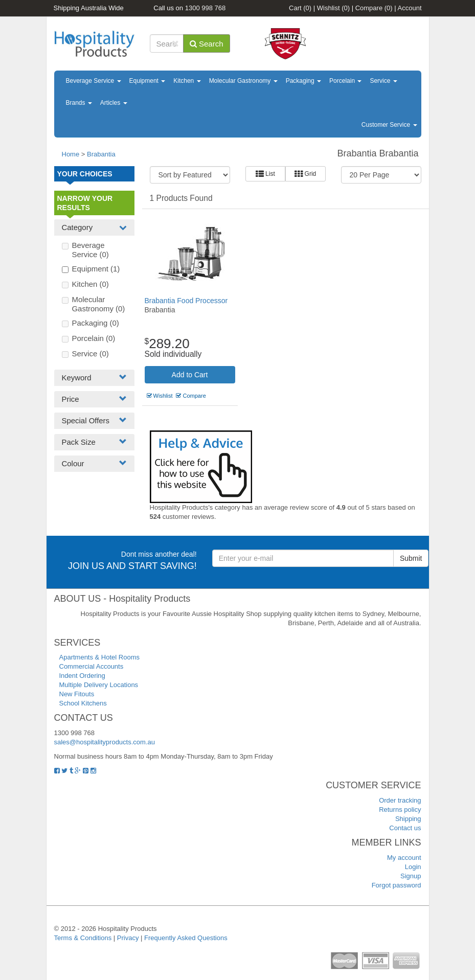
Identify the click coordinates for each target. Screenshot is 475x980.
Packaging (303, 81)
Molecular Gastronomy (243, 81)
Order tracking (400, 800)
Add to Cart (190, 375)
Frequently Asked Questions (186, 938)
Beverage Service (94, 81)
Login (413, 867)
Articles (114, 103)
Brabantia (101, 154)
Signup (411, 876)
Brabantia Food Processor (186, 301)
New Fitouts (77, 694)
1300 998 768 (206, 8)
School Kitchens (83, 703)
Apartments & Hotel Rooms (100, 657)
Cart (300, 8)
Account (410, 8)
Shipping (408, 819)
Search (207, 44)
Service (383, 81)
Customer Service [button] (389, 125)
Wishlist (333, 8)
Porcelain (345, 81)
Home (71, 154)
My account (404, 858)
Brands (79, 103)
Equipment (148, 81)
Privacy (128, 938)
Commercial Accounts (92, 666)
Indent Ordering (82, 676)
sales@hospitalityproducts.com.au (105, 742)
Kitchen (187, 81)
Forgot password (397, 885)
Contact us (405, 828)
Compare (374, 8)
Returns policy (400, 810)
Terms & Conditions (83, 938)
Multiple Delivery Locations (99, 685)
